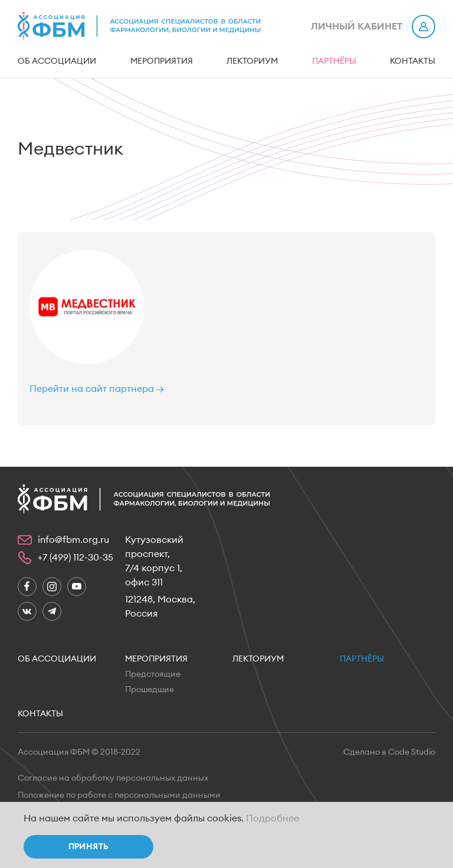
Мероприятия (162, 61)
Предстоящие (153, 674)
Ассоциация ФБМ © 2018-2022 (79, 752)
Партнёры (334, 61)
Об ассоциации (57, 61)
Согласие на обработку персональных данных (113, 778)
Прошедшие (150, 690)
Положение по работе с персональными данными (119, 795)
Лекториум (252, 61)
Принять (89, 847)
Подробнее (273, 818)
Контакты (413, 61)
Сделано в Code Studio (389, 752)
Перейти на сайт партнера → (97, 389)
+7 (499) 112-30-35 (75, 558)
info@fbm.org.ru (73, 540)
